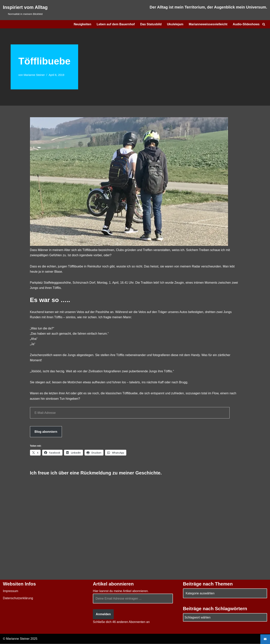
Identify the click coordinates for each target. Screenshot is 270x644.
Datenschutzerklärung (18, 599)
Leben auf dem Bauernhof (115, 24)
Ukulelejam (175, 24)
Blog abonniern (46, 432)
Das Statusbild (151, 24)
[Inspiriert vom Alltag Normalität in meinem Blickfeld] (25, 10)
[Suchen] (264, 24)
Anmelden (103, 615)
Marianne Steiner (34, 75)
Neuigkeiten (82, 24)
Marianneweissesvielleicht (208, 24)
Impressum (11, 591)
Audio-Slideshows (246, 24)
